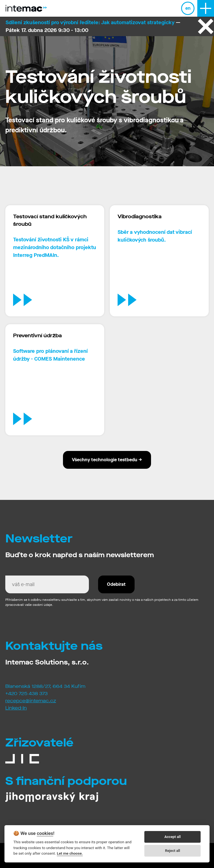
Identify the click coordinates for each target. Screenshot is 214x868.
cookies (45, 833)
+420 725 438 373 (26, 694)
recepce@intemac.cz (31, 701)
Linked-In (16, 708)
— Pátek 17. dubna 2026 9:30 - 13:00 (93, 26)
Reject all (172, 851)
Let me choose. (70, 853)
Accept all (172, 837)
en (188, 8)
